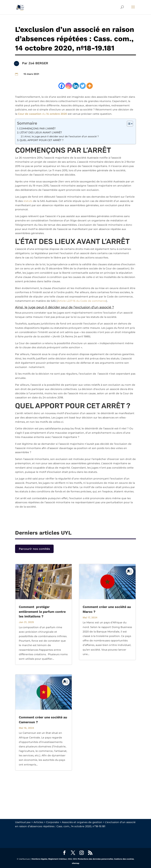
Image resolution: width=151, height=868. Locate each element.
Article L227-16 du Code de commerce (82, 301)
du (43, 114)
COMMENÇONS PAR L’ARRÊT (37, 128)
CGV (75, 859)
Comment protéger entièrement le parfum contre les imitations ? (42, 611)
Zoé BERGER (38, 63)
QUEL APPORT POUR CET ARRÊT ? (42, 140)
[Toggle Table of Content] (128, 124)
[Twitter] (83, 86)
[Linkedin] (76, 86)
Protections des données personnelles (95, 859)
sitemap (76, 863)
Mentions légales (39, 859)
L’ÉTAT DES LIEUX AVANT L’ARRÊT (41, 132)
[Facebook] (62, 86)
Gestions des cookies (124, 859)
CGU (70, 859)
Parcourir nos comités (34, 549)
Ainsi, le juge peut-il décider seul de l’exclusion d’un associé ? (62, 136)
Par (25, 63)
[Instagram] (69, 86)
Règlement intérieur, (58, 859)
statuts (28, 201)
